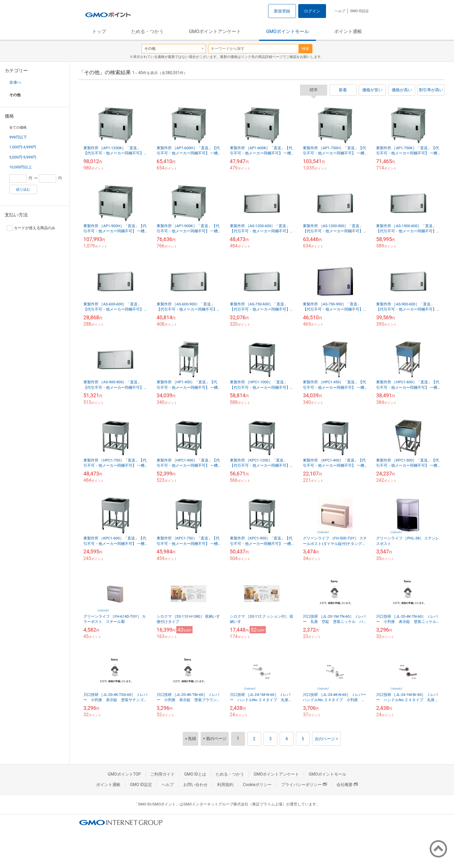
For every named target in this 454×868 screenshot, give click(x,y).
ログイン (312, 11)
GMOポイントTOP (124, 774)
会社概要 (347, 785)
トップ (99, 31)
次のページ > (326, 739)
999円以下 (18, 137)
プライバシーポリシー (304, 785)
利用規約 (225, 785)
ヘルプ (340, 11)
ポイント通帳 (348, 31)
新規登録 (282, 11)
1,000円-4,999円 (23, 147)
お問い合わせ (195, 785)
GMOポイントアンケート (215, 31)
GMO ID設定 (359, 11)
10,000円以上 (21, 167)
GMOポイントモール (288, 31)
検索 (305, 49)
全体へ (15, 82)
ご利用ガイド (162, 774)
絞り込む (23, 189)
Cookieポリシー (257, 785)
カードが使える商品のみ (31, 228)
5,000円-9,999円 (23, 157)
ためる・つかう (147, 31)
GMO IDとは (195, 774)
